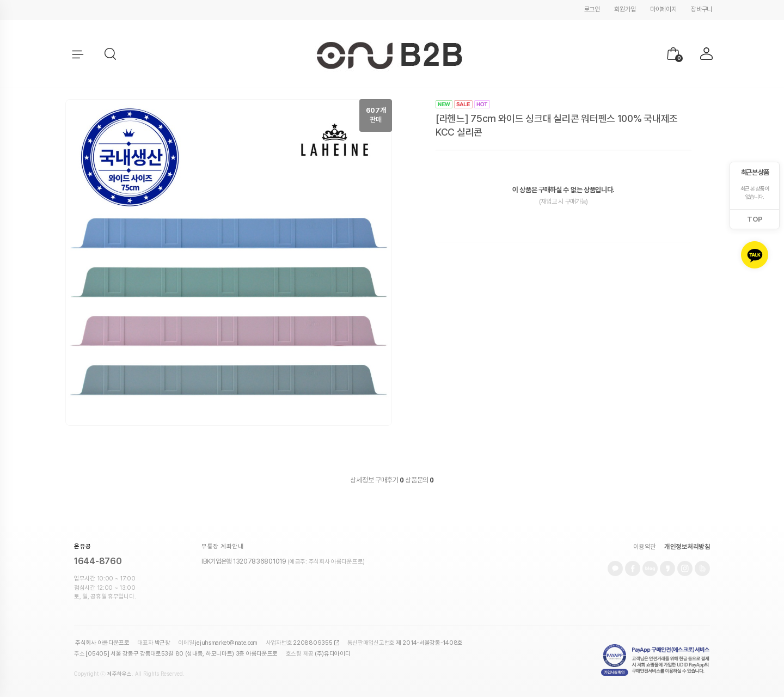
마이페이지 (663, 9)
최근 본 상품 (755, 172)
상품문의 (419, 480)
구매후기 (389, 480)
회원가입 (625, 9)
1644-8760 (98, 561)
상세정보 (362, 480)
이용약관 (645, 547)
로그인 (592, 9)
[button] (111, 54)
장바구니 (702, 9)
